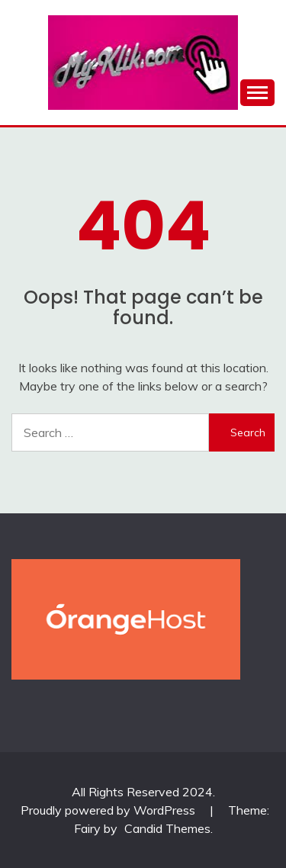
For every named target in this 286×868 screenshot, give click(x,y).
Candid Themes (167, 828)
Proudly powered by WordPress (109, 810)
